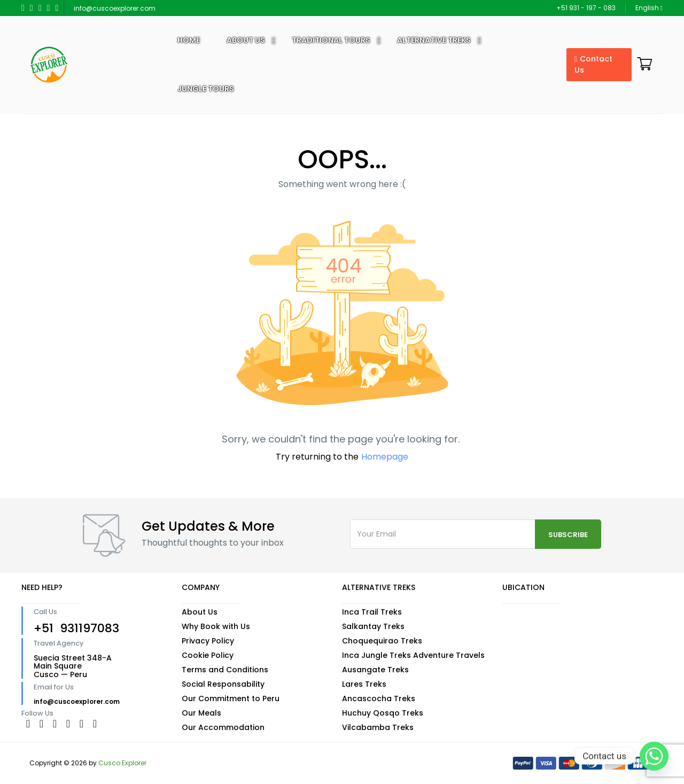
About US (246, 40)
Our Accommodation (223, 727)
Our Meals (201, 713)
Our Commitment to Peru (231, 698)
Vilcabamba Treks (378, 727)
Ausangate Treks (375, 670)
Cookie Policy (208, 655)
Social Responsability (223, 684)
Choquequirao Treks (382, 641)
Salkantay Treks (373, 626)
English (649, 8)
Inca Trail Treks (372, 612)
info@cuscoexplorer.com (115, 8)
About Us (200, 612)
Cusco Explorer (122, 763)
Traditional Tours (331, 40)
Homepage (385, 457)
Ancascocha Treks (379, 698)
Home (189, 40)
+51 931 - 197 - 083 (586, 8)
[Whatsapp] (654, 756)
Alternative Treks (434, 40)
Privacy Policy (208, 641)
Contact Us (593, 64)
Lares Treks (364, 684)
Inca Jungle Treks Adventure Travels (413, 655)
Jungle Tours (206, 89)
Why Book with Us (216, 626)
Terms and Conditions (225, 670)
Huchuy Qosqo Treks (383, 713)
